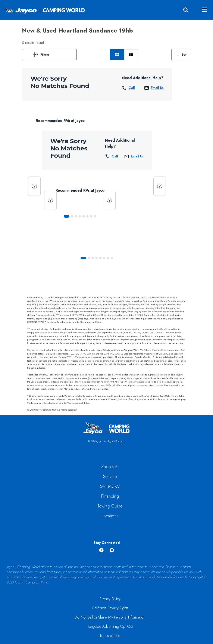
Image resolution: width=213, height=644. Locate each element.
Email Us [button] (154, 88)
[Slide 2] (76, 216)
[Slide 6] (91, 216)
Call (128, 88)
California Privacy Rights (110, 608)
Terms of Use (110, 636)
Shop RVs (110, 467)
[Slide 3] (80, 216)
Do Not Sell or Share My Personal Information (110, 617)
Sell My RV (110, 486)
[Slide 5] (87, 216)
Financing (110, 496)
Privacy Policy (110, 599)
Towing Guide (110, 506)
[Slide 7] (95, 216)
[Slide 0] (67, 216)
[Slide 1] (72, 216)
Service (110, 477)
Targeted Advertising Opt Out (110, 626)
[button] (49, 55)
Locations (110, 516)
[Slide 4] (84, 216)
